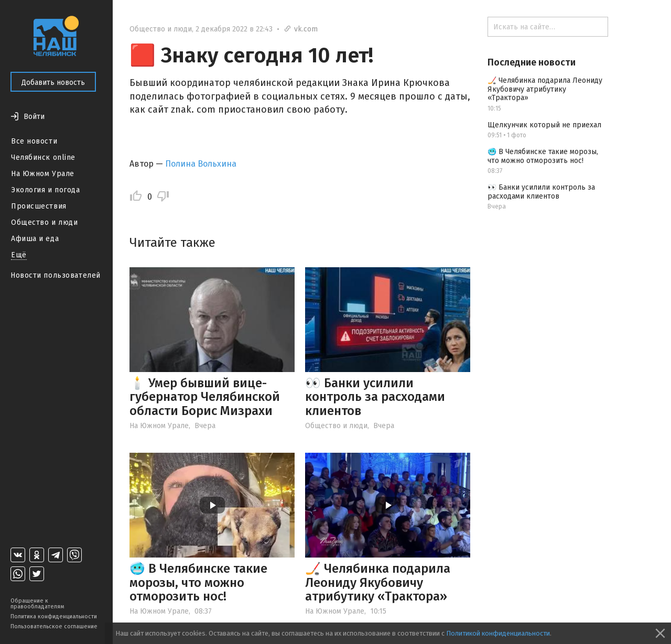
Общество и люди (44, 222)
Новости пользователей (56, 275)
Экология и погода (46, 190)
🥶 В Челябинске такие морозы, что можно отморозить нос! (198, 582)
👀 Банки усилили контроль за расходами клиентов (375, 397)
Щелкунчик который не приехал (544, 125)
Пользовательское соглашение (54, 626)
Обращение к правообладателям (37, 604)
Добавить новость (53, 83)
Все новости (34, 141)
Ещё (19, 255)
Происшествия (39, 206)
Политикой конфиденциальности (498, 633)
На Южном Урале (43, 174)
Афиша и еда (35, 239)
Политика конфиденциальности (54, 616)
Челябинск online (43, 157)
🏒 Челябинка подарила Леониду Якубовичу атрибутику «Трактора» (378, 582)
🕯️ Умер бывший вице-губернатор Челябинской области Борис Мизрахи (205, 397)
